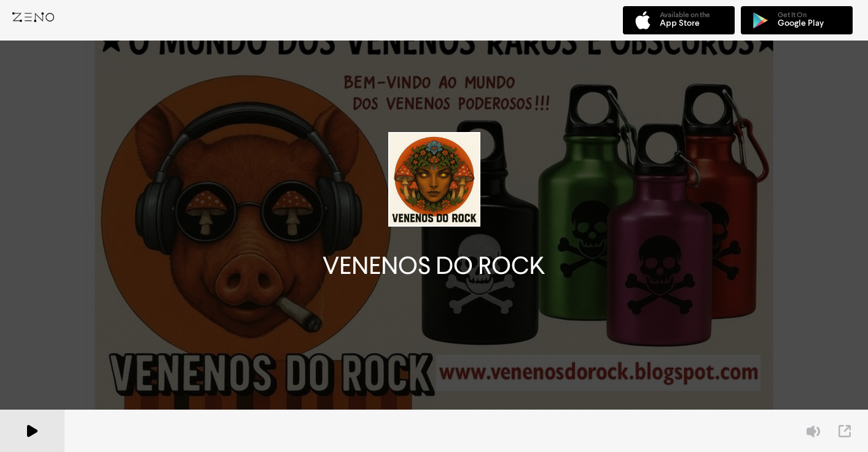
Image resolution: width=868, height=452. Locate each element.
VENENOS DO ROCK (434, 266)
